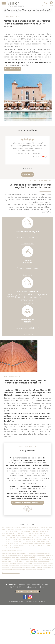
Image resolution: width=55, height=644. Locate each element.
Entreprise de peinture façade (12, 551)
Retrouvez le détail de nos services (27, 503)
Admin (36, 602)
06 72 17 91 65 (16, 587)
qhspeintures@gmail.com (34, 587)
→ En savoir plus (28, 244)
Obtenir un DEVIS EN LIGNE (27, 591)
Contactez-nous (12, 69)
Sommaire (43, 601)
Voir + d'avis (28, 174)
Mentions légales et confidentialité (21, 601)
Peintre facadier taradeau (11, 573)
